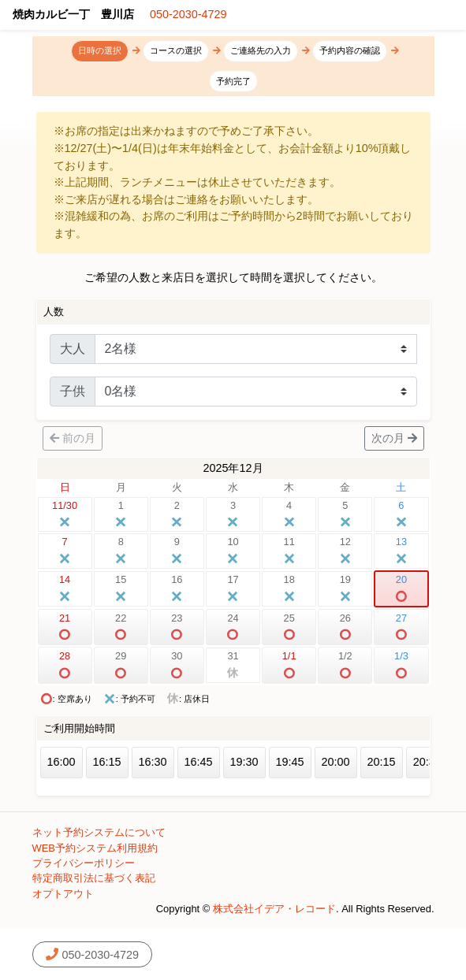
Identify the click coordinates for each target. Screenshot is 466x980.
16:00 (62, 762)
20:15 (382, 762)
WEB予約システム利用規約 (95, 848)
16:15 (107, 762)
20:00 (336, 762)
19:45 (290, 762)
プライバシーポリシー (84, 863)
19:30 (244, 762)
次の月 (394, 438)
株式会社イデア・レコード (274, 909)
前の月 (73, 438)
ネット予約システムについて (99, 832)
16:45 (199, 762)
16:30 (153, 762)
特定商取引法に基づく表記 (94, 878)
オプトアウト (63, 894)
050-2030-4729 (188, 14)
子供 (73, 391)
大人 (73, 349)
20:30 (427, 762)
